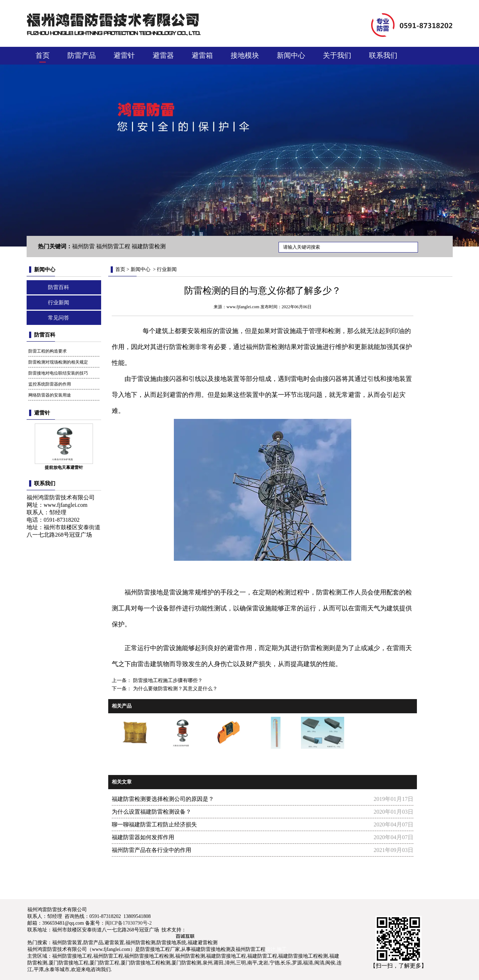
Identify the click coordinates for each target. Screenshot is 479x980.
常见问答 (59, 318)
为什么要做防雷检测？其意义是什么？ (175, 689)
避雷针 (124, 55)
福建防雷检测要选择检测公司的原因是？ (163, 799)
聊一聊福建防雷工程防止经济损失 (154, 824)
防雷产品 (82, 55)
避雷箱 (202, 55)
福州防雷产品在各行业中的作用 (152, 850)
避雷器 (163, 55)
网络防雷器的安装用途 (50, 395)
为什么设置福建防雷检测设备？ (152, 812)
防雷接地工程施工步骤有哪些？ (167, 680)
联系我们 (383, 55)
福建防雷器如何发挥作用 (143, 837)
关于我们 (337, 55)
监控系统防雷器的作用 (50, 384)
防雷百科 (59, 287)
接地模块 (245, 55)
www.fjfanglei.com (65, 505)
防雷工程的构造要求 (48, 351)
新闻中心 (291, 55)
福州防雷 (259, 347)
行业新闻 (59, 303)
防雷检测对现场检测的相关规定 (58, 362)
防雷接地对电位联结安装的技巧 (58, 373)
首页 (43, 55)
